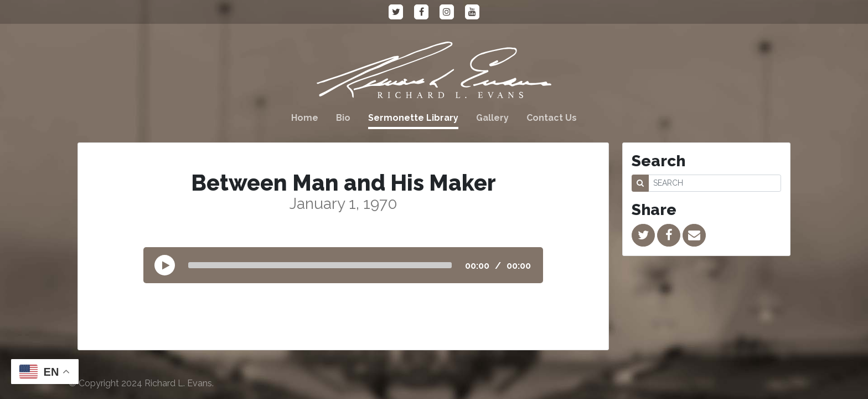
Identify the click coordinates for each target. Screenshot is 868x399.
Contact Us (552, 118)
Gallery (492, 118)
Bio (343, 118)
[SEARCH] (715, 183)
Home (305, 118)
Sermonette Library (413, 118)
